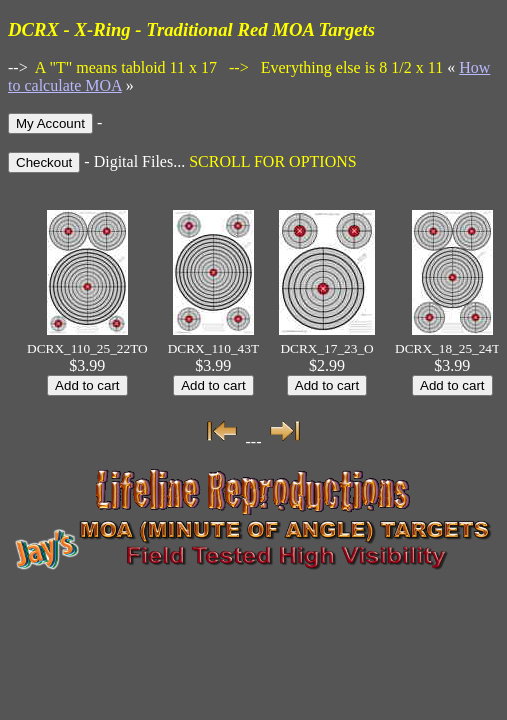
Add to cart (87, 385)
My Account (50, 123)
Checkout (44, 162)
